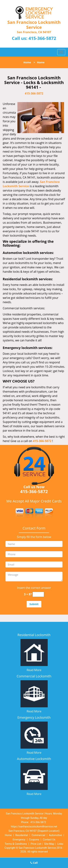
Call (34, 863)
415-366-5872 (42, 38)
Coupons (34, 840)
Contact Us (49, 840)
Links (60, 844)
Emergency (19, 840)
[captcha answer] (38, 594)
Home (27, 62)
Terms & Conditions (16, 844)
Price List (36, 844)
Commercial (38, 835)
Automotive (55, 835)
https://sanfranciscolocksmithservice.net (34, 827)
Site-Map (49, 844)
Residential (22, 835)
